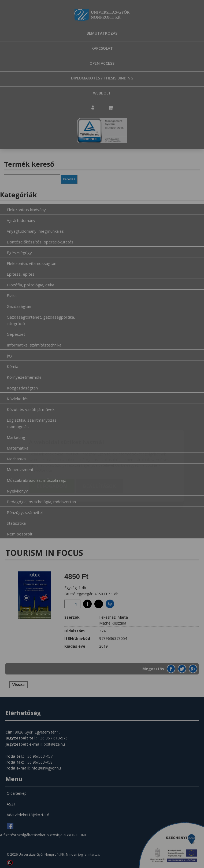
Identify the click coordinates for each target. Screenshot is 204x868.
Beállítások (99, 454)
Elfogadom (52, 454)
